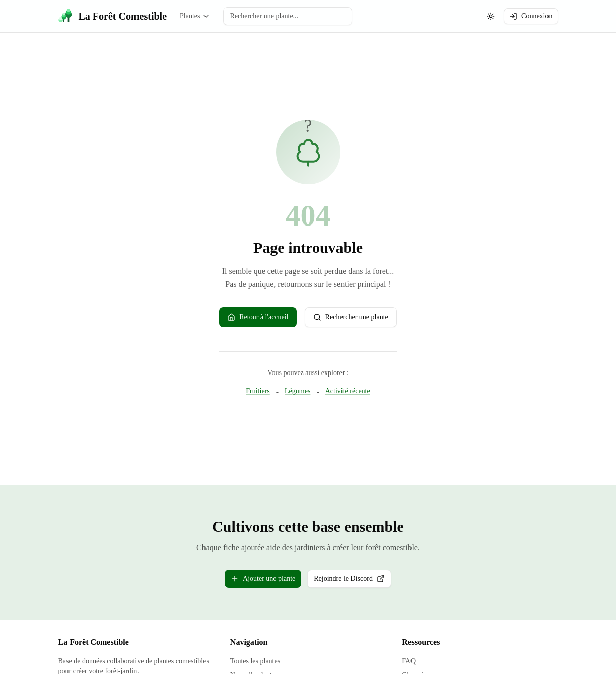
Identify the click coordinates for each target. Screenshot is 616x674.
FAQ (409, 661)
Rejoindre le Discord (353, 581)
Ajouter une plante (263, 579)
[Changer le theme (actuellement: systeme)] (491, 16)
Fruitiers (258, 391)
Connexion (531, 16)
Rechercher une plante (351, 317)
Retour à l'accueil (258, 317)
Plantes (195, 16)
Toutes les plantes (255, 661)
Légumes (297, 391)
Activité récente (348, 391)
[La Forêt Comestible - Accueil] (113, 16)
